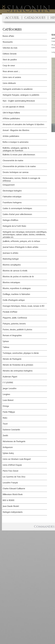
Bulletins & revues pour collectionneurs (19, 155)
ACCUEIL (12, 18)
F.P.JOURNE (8, 383)
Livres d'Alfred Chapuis (12, 465)
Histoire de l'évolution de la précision (18, 365)
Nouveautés (8, 42)
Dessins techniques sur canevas (16, 172)
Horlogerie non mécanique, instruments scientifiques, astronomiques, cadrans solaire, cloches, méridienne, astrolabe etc (25, 235)
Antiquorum (8, 447)
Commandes (44, 527)
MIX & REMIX (8, 500)
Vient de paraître (10, 60)
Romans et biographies (12, 335)
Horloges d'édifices (10, 220)
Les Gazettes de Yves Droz (14, 477)
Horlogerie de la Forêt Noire (14, 226)
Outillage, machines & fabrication (16, 294)
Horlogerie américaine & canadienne (18, 89)
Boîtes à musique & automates (16, 142)
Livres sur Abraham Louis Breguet (17, 459)
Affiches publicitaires (11, 119)
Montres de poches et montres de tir (18, 277)
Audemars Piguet (10, 377)
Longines (6, 394)
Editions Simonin (10, 54)
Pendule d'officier (10, 312)
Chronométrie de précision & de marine (19, 166)
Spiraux (6, 341)
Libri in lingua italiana (11, 113)
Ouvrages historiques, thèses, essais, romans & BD (23, 306)
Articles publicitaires (11, 136)
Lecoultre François (10, 483)
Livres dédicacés (9, 83)
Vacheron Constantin (11, 430)
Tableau (6, 347)
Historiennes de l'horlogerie (14, 441)
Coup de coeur (9, 66)
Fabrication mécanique (12, 197)
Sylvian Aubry (8, 453)
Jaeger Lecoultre (10, 388)
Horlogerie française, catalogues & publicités (21, 95)
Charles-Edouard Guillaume (14, 489)
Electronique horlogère (12, 191)
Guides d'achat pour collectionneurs (17, 214)
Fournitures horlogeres (12, 203)
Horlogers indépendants (13, 512)
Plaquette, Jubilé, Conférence (15, 318)
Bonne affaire (8, 36)
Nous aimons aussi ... (11, 71)
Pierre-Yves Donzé (10, 471)
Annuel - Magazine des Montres (16, 130)
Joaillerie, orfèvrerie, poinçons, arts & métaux (21, 241)
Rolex (5, 418)
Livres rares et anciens (12, 77)
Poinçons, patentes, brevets (14, 324)
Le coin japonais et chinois (13, 107)
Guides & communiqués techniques (17, 208)
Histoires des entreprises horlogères (18, 371)
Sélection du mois (10, 48)
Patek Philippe (9, 412)
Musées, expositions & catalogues (17, 288)
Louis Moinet (8, 400)
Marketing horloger (11, 259)
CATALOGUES (35, 18)
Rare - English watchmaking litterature (19, 101)
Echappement (9, 185)
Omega (6, 406)
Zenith (5, 436)
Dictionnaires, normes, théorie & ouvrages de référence (21, 180)
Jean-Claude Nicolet (11, 506)
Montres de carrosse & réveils (15, 271)
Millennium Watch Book (13, 494)
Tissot (5, 424)
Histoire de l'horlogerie (12, 359)
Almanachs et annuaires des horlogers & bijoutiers (23, 124)
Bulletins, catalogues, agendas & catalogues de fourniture (16, 149)
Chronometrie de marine (13, 161)
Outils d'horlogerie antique (14, 300)
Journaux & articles (10, 253)
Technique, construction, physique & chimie (21, 353)
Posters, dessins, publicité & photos (17, 330)
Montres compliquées (12, 265)
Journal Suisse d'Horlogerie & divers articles (20, 247)
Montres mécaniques (11, 282)
